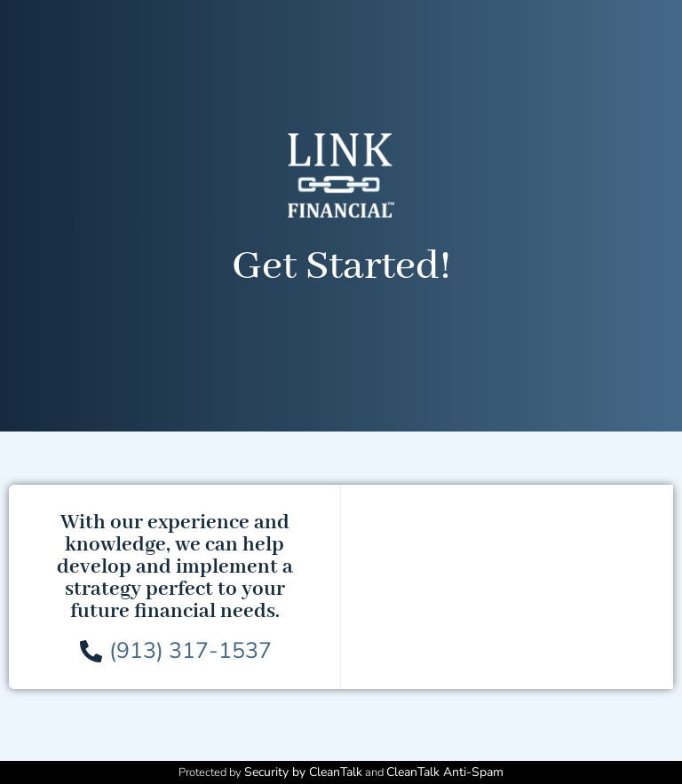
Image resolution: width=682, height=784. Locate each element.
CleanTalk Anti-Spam (445, 772)
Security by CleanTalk (303, 772)
